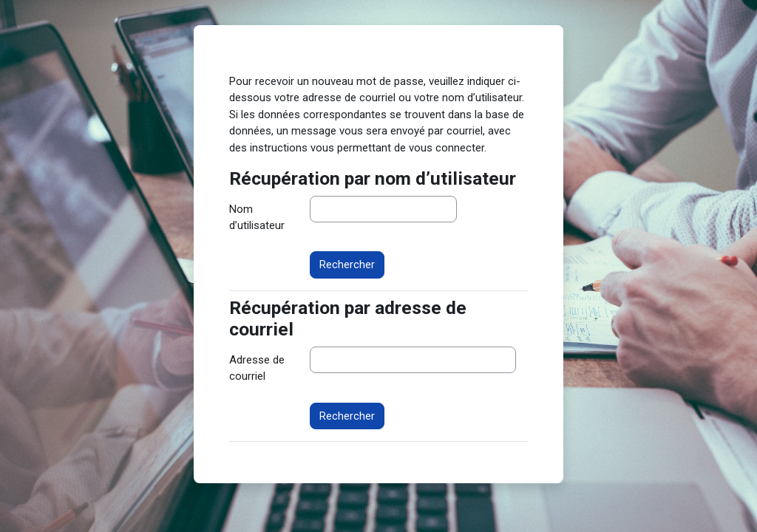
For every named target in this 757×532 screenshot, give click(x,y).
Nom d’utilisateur (257, 217)
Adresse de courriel (257, 368)
